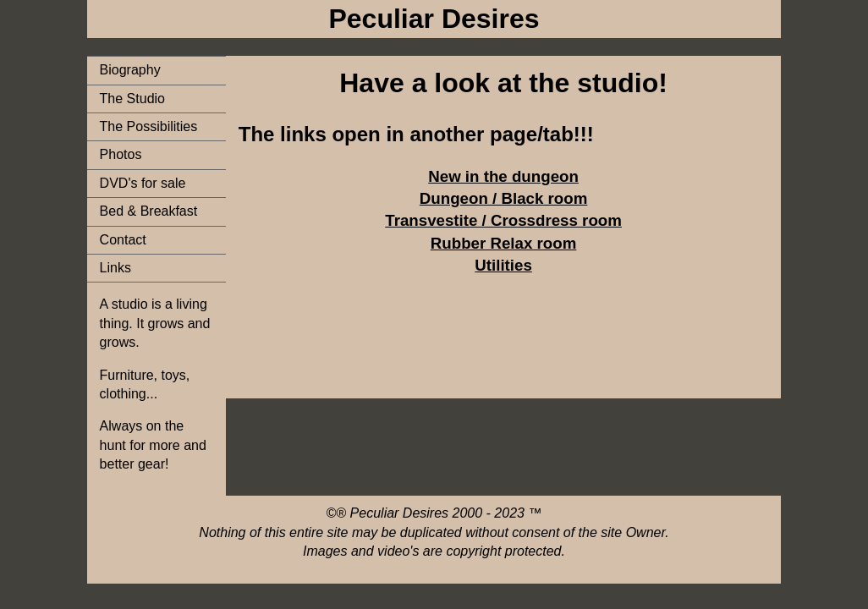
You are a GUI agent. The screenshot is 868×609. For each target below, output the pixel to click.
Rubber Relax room (504, 243)
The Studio (132, 99)
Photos (121, 154)
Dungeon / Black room (503, 198)
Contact (123, 240)
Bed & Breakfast (149, 211)
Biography (130, 70)
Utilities (503, 265)
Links (115, 268)
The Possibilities (149, 126)
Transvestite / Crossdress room (503, 220)
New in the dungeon (503, 176)
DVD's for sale (143, 183)
